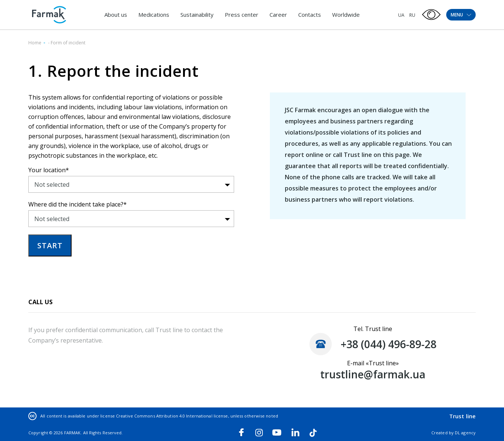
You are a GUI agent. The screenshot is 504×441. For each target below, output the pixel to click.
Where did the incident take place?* (78, 204)
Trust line (462, 416)
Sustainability (197, 15)
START (50, 245)
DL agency (465, 433)
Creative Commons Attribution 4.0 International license (172, 416)
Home (35, 43)
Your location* (49, 170)
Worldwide (346, 15)
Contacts (310, 15)
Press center (242, 15)
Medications (154, 15)
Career (278, 15)
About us (116, 15)
